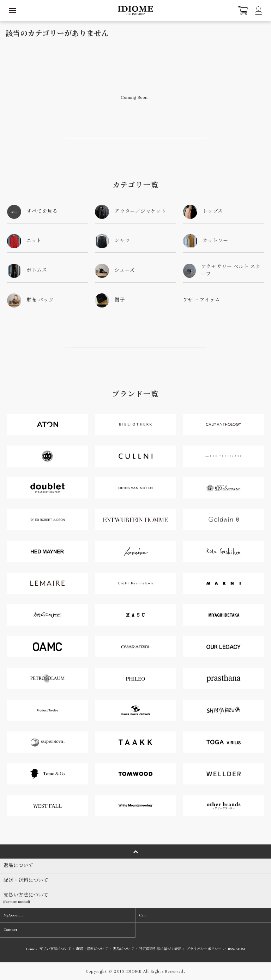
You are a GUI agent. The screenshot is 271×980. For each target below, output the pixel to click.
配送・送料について (92, 949)
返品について (124, 949)
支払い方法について (55, 949)
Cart (143, 915)
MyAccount (13, 915)
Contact (10, 930)
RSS (231, 949)
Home (30, 949)
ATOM (240, 949)
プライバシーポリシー (204, 949)
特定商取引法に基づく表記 (160, 949)
